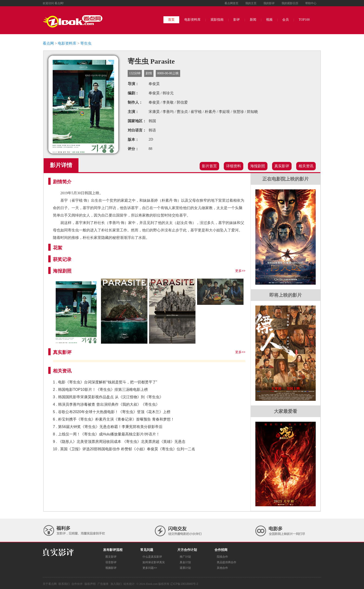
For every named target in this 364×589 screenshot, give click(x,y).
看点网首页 (231, 3)
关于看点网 (50, 584)
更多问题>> (150, 568)
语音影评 (111, 562)
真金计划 (185, 562)
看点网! (59, 3)
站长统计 (129, 584)
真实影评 (282, 166)
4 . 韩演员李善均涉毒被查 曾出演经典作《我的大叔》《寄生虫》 (106, 404)
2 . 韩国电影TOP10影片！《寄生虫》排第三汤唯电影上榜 (100, 390)
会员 (286, 20)
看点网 (48, 43)
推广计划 (185, 557)
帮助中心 (311, 3)
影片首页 (209, 166)
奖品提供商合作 (227, 562)
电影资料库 (192, 20)
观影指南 (217, 20)
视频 (269, 20)
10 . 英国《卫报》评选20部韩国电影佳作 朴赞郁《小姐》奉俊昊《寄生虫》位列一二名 (124, 449)
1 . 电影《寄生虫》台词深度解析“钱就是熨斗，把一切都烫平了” (105, 382)
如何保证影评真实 (154, 562)
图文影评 (111, 557)
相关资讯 (306, 166)
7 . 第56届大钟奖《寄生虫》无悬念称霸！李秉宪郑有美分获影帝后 (108, 427)
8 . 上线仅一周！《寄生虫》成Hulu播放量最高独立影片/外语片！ (106, 434)
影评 (237, 20)
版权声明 (90, 584)
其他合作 (222, 568)
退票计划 (185, 568)
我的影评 (269, 3)
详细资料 (234, 166)
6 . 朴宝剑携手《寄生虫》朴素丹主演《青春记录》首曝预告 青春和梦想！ (114, 419)
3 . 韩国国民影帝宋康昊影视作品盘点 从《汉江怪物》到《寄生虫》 (108, 397)
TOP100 (304, 20)
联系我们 (64, 584)
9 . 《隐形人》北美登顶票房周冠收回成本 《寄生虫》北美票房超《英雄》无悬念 (119, 442)
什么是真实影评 (152, 557)
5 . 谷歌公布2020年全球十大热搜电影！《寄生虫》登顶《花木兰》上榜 (112, 412)
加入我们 (116, 584)
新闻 (253, 20)
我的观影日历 (290, 3)
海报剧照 (258, 166)
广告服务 (103, 584)
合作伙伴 (77, 584)
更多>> (240, 271)
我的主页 (251, 3)
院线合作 (222, 557)
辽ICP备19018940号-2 (184, 584)
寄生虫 (86, 43)
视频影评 (111, 568)
